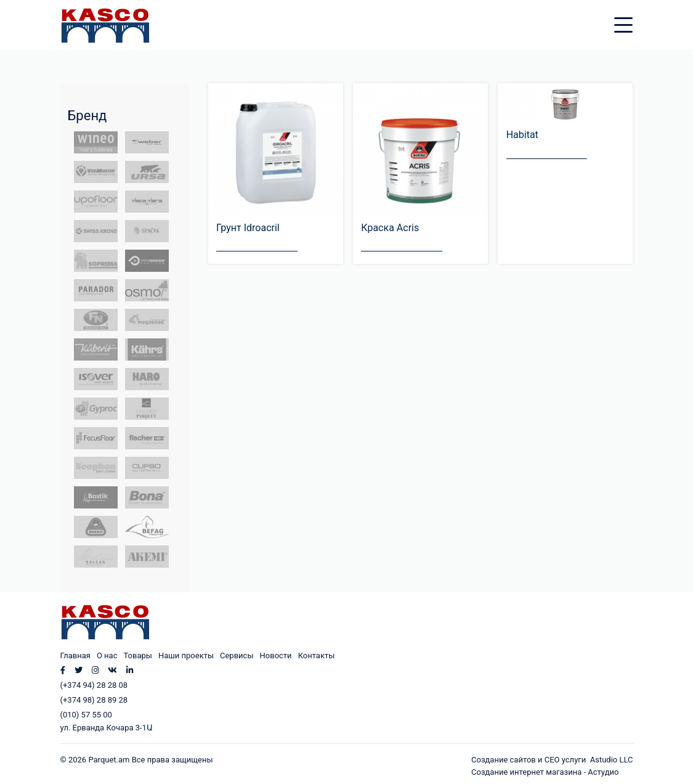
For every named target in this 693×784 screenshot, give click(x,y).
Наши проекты (186, 655)
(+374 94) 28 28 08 (94, 685)
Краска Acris (390, 228)
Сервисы (237, 655)
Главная (75, 655)
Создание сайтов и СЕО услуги (531, 760)
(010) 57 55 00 (86, 715)
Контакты (317, 655)
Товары (137, 655)
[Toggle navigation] (633, 17)
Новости (276, 655)
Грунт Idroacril (248, 228)
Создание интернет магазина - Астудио (545, 772)
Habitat (522, 135)
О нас (107, 655)
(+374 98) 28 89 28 (94, 700)
